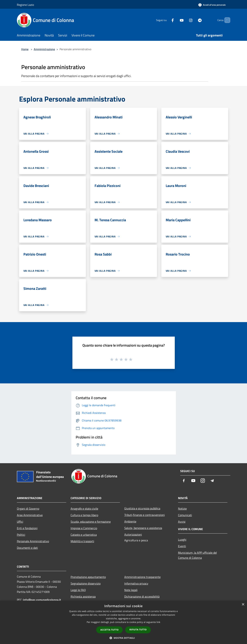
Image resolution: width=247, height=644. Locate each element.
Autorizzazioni (133, 534)
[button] (124, 638)
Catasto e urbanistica (84, 535)
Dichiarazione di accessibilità (142, 596)
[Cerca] (226, 20)
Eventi (182, 546)
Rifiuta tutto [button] (138, 630)
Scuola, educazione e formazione (91, 522)
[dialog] (123, 622)
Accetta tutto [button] (109, 630)
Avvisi (182, 522)
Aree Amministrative (30, 515)
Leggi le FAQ (78, 590)
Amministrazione (44, 49)
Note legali (131, 590)
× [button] (243, 605)
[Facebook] (166, 20)
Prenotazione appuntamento (88, 577)
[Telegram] (194, 20)
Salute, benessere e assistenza (143, 528)
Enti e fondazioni (27, 528)
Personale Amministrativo (33, 541)
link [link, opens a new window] (158, 622)
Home (25, 49)
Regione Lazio (25, 5)
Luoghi (182, 540)
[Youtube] (175, 20)
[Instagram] (185, 20)
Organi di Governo (28, 509)
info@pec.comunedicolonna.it (42, 600)
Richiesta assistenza (83, 596)
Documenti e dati (27, 548)
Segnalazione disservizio (86, 583)
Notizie (182, 509)
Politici (21, 535)
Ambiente (130, 521)
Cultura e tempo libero (84, 515)
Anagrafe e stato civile (84, 509)
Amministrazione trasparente (142, 577)
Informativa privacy (136, 583)
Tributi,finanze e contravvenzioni (145, 515)
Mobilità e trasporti (82, 541)
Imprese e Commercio (84, 528)
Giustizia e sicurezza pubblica (142, 508)
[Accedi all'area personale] (212, 5)
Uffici (20, 522)
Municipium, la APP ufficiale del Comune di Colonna (197, 555)
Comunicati (185, 515)
